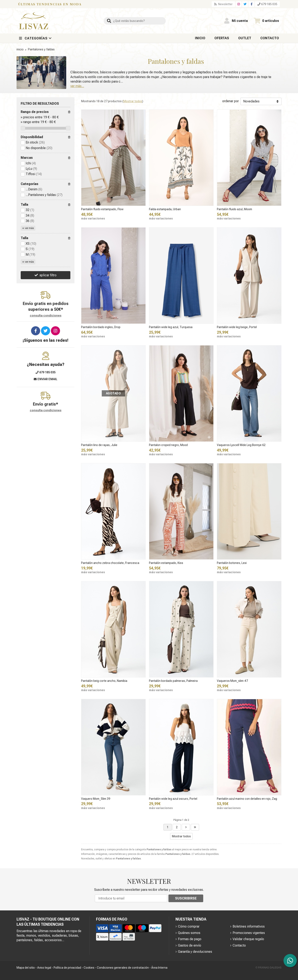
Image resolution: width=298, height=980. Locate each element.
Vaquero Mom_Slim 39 (96, 799)
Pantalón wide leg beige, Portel (237, 327)
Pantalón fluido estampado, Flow (102, 209)
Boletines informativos (249, 926)
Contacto (239, 945)
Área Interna (159, 968)
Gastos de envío (190, 945)
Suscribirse (186, 898)
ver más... (77, 86)
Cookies (89, 968)
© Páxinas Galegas (269, 968)
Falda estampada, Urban (165, 209)
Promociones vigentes (249, 933)
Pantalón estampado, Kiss (166, 563)
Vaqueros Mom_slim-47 (232, 681)
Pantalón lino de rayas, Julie (99, 445)
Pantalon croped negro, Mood (168, 445)
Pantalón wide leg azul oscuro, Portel (173, 799)
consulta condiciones (46, 316)
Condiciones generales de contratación (123, 968)
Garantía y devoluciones (195, 952)
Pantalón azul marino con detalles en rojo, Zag (247, 799)
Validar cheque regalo (248, 939)
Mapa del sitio (26, 968)
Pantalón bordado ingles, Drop (101, 327)
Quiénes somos (189, 933)
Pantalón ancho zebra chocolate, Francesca (110, 563)
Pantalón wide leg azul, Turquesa (171, 327)
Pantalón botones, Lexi (232, 563)
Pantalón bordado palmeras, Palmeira (173, 681)
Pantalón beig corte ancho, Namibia (104, 681)
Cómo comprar (189, 926)
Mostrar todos (133, 101)
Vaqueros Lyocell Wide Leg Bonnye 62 (241, 445)
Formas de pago (190, 939)
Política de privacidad (67, 968)
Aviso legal (44, 968)
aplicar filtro (48, 275)
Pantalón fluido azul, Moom (234, 209)
